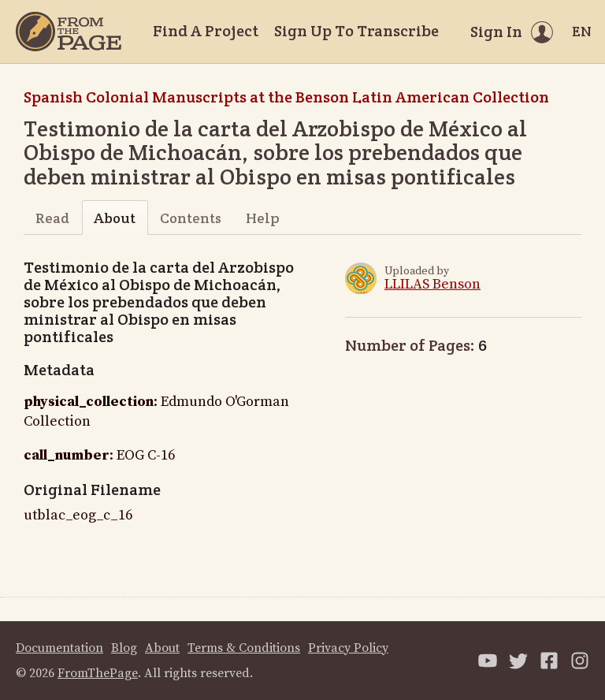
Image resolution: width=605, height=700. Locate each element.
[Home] (69, 32)
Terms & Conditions (244, 648)
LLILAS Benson (432, 284)
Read (52, 218)
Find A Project (206, 31)
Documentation (59, 648)
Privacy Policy (348, 648)
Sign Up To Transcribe (356, 31)
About (115, 218)
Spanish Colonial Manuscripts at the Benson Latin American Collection (286, 97)
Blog (124, 648)
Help (263, 218)
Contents (191, 218)
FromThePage (98, 673)
